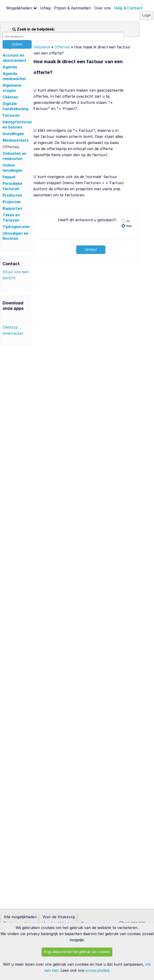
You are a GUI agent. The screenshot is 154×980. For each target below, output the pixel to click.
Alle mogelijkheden (20, 917)
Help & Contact (128, 8)
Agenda (10, 67)
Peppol (9, 177)
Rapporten (12, 208)
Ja (128, 221)
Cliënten (10, 97)
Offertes (11, 147)
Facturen (11, 115)
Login (147, 15)
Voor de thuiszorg (59, 917)
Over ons (103, 8)
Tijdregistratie (16, 227)
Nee (129, 226)
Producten (12, 195)
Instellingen (13, 134)
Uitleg (45, 8)
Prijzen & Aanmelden (72, 8)
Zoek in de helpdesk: (34, 29)
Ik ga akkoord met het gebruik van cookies (77, 952)
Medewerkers (16, 140)
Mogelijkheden (19, 8)
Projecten (12, 202)
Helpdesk (42, 47)
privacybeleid (97, 970)
